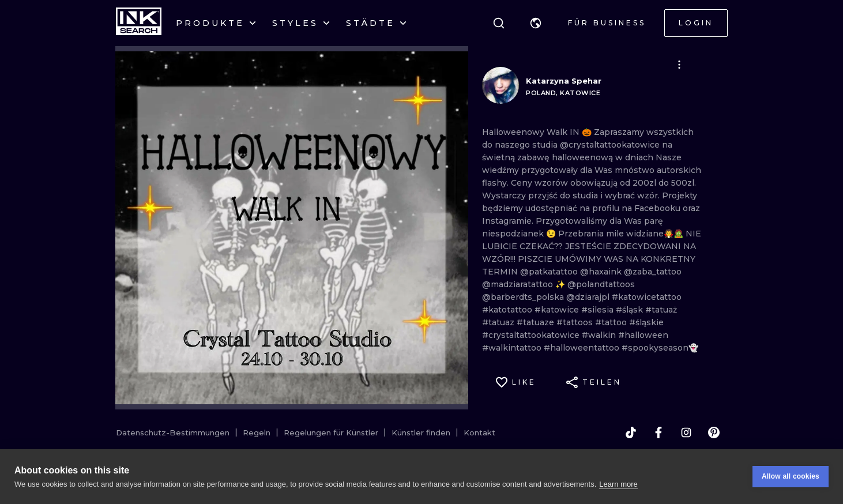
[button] (536, 23)
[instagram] (686, 432)
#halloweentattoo (583, 348)
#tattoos (576, 322)
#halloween (643, 335)
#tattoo (612, 322)
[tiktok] (631, 432)
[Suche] (499, 23)
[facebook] (658, 432)
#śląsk (631, 310)
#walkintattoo (513, 348)
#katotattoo (508, 310)
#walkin (600, 335)
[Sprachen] (536, 23)
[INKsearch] (139, 23)
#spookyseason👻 (660, 348)
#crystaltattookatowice (532, 335)
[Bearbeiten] (679, 65)
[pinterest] (714, 432)
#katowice (558, 310)
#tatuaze (537, 322)
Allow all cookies (791, 477)
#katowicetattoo (647, 297)
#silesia (599, 310)
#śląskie (646, 322)
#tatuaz (499, 322)
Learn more (618, 484)
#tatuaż (661, 310)
